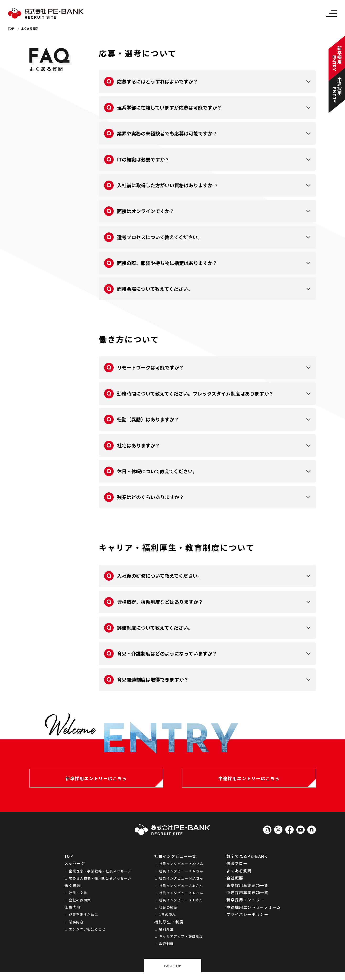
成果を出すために (83, 919)
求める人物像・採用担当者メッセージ (100, 883)
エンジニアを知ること (87, 934)
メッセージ (75, 868)
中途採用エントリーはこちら (249, 781)
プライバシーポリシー (247, 919)
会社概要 (235, 883)
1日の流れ (167, 919)
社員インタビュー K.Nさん (181, 875)
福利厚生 (166, 934)
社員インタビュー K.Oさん (181, 868)
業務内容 (76, 926)
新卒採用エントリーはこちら (96, 781)
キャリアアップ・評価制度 (181, 941)
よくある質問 (33, 29)
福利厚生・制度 (169, 926)
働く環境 (73, 890)
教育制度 (166, 948)
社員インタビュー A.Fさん (181, 905)
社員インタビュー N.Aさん (181, 883)
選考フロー (237, 868)
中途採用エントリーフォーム (254, 912)
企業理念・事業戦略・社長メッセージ (100, 875)
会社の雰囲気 (80, 905)
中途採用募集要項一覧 (247, 897)
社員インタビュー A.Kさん (181, 890)
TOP (11, 29)
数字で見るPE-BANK (247, 861)
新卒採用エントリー (245, 904)
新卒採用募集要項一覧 (247, 890)
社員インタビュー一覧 (175, 861)
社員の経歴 (168, 912)
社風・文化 (78, 897)
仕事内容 (73, 912)
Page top (173, 973)
